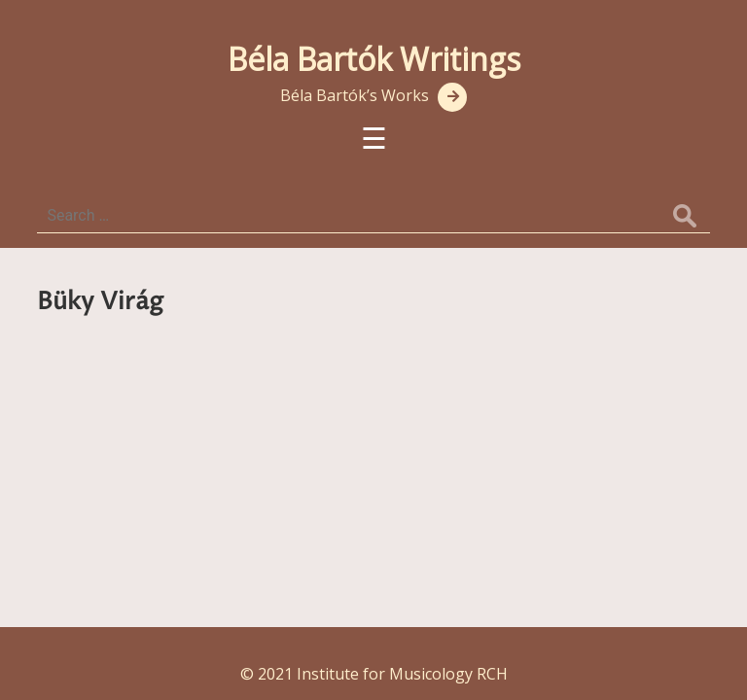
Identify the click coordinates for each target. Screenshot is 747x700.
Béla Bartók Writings (374, 59)
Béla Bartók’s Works (355, 95)
